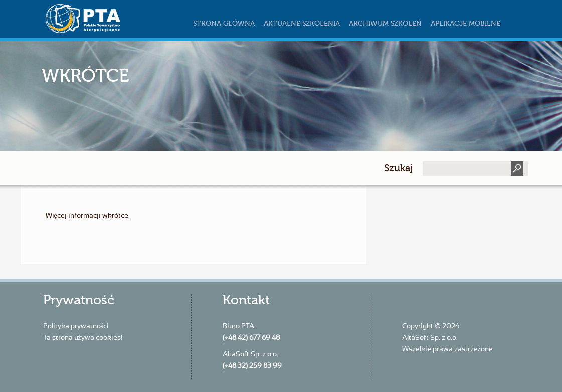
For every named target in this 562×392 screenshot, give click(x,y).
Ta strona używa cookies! (83, 338)
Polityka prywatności (76, 326)
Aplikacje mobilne (465, 23)
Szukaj (398, 168)
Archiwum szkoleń (385, 23)
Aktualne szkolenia (302, 23)
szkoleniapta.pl (103, 19)
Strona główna (224, 23)
